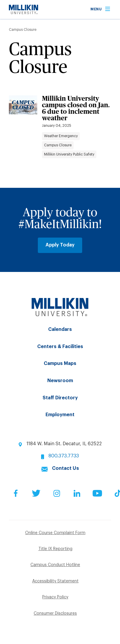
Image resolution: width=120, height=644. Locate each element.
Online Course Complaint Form (55, 533)
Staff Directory (60, 398)
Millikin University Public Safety (69, 154)
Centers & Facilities (60, 347)
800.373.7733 (64, 456)
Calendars (60, 329)
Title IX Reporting (55, 549)
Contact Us (65, 468)
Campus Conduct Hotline (55, 565)
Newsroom (60, 381)
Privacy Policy (55, 597)
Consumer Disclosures (55, 613)
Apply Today (60, 245)
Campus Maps (60, 363)
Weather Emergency (61, 136)
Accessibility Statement (55, 581)
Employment (60, 415)
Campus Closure (58, 145)
